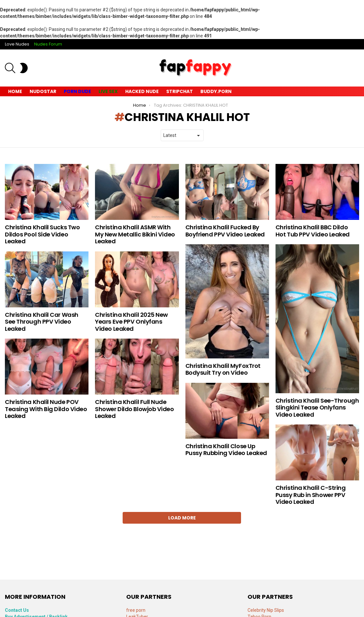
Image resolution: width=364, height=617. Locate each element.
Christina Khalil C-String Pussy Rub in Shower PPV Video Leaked (311, 495)
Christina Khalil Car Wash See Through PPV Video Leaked (42, 322)
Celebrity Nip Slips (266, 610)
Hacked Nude (142, 91)
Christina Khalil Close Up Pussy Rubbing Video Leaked (226, 450)
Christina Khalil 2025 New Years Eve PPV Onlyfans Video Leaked (131, 322)
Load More (182, 518)
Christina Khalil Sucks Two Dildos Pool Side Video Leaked (42, 234)
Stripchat (180, 91)
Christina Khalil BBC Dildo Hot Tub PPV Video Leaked (313, 231)
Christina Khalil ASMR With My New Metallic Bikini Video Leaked (135, 234)
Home (15, 91)
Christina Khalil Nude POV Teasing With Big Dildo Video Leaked (46, 409)
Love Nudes (17, 44)
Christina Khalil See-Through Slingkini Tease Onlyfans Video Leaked (317, 408)
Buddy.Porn (216, 91)
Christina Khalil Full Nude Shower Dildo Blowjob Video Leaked (134, 409)
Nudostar (43, 91)
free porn (136, 610)
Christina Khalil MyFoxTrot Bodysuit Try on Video (223, 369)
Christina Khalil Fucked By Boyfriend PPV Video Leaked (225, 231)
